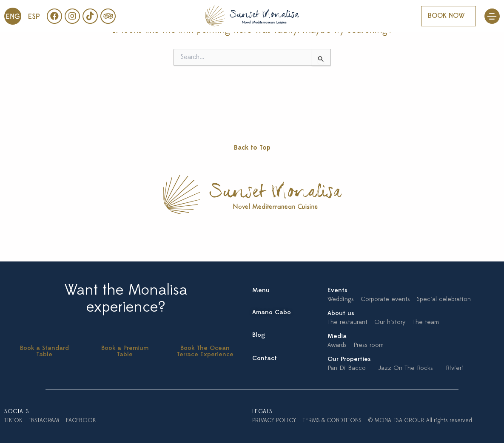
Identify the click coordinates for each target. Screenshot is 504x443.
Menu (261, 291)
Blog (259, 335)
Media (337, 337)
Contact (265, 359)
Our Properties (349, 359)
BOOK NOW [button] (446, 16)
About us (341, 314)
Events (337, 291)
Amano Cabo (272, 313)
